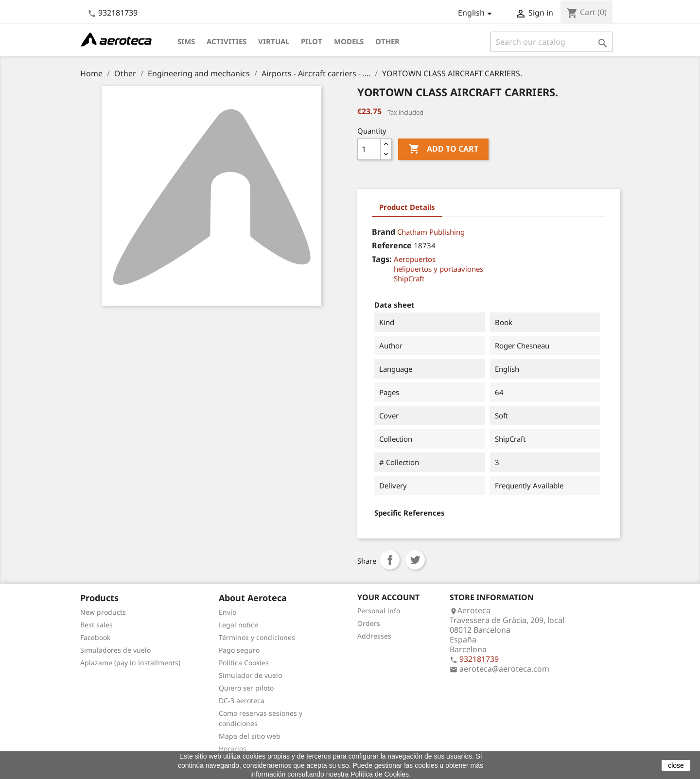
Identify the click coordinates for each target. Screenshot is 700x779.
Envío (227, 612)
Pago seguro (239, 650)
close (676, 765)
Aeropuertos (415, 259)
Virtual (274, 41)
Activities (227, 41)
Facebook (95, 637)
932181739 (118, 13)
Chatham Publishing (431, 232)
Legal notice (238, 625)
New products (103, 612)
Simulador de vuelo (250, 675)
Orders (369, 623)
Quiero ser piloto (246, 688)
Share (390, 560)
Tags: (382, 259)
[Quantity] (369, 149)
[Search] (551, 42)
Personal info (379, 611)
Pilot (312, 41)
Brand (384, 232)
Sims (186, 41)
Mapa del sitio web (250, 736)
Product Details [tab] (407, 207)
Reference (392, 245)
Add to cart (443, 149)
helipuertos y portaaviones (438, 269)
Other (387, 41)
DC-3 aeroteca (242, 701)
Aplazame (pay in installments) (130, 663)
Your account (388, 597)
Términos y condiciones (257, 637)
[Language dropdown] (477, 14)
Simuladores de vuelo (115, 650)
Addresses (374, 636)
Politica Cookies (244, 663)
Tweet (415, 560)
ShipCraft (409, 278)
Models (349, 41)
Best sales (96, 625)
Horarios (233, 749)
